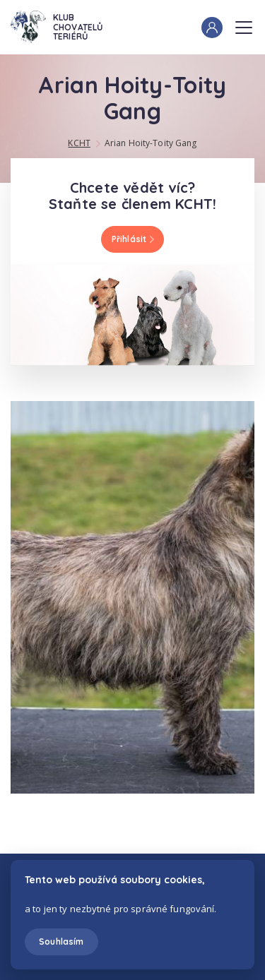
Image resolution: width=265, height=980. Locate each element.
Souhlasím (61, 942)
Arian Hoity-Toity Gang (151, 143)
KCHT (79, 143)
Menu (244, 23)
